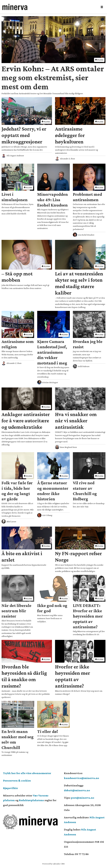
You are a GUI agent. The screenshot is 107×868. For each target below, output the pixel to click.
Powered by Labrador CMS (53, 864)
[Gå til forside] (15, 7)
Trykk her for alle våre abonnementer (27, 773)
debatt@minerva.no (77, 790)
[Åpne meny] (102, 7)
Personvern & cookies (17, 781)
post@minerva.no (83, 798)
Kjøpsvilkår (11, 788)
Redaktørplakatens (31, 800)
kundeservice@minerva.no (82, 778)
